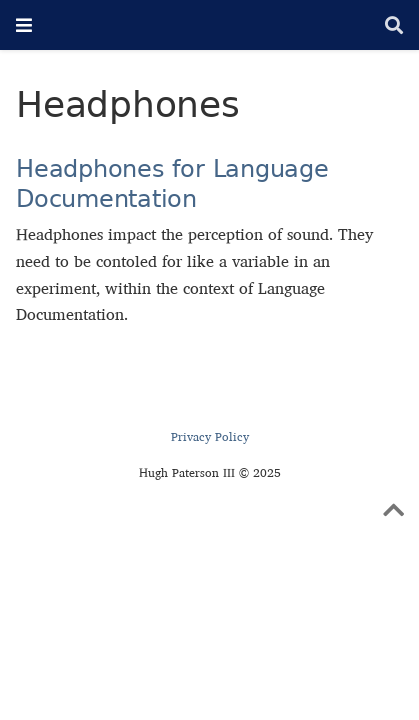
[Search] (394, 25)
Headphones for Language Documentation (172, 183)
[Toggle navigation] (24, 25)
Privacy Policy (210, 436)
